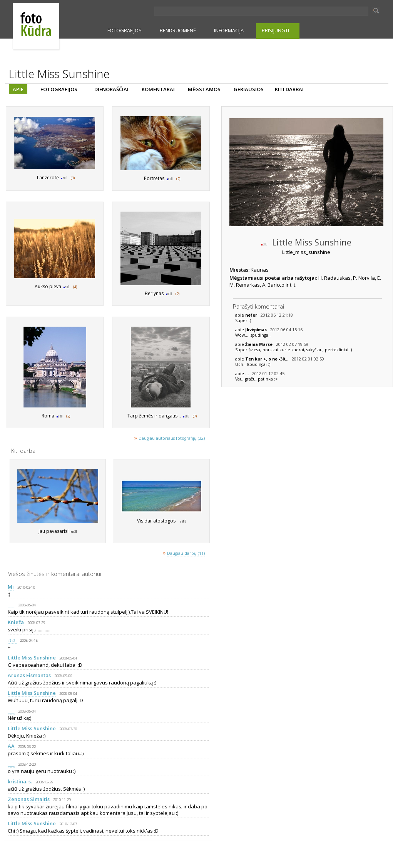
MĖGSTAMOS (204, 89)
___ (11, 604)
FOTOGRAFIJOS (125, 30)
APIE (18, 89)
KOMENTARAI (158, 89)
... (248, 374)
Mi (11, 587)
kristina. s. (20, 781)
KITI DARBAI (289, 89)
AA (11, 746)
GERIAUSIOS (249, 89)
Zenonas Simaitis (29, 799)
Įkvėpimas (257, 330)
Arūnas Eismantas (29, 675)
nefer (252, 315)
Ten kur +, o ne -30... (267, 359)
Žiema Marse (259, 344)
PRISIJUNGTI (275, 30)
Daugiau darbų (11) (186, 553)
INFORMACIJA (229, 30)
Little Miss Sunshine (32, 658)
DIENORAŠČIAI (111, 89)
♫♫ (12, 640)
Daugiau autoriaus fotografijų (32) (172, 438)
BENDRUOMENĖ (178, 30)
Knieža (16, 622)
